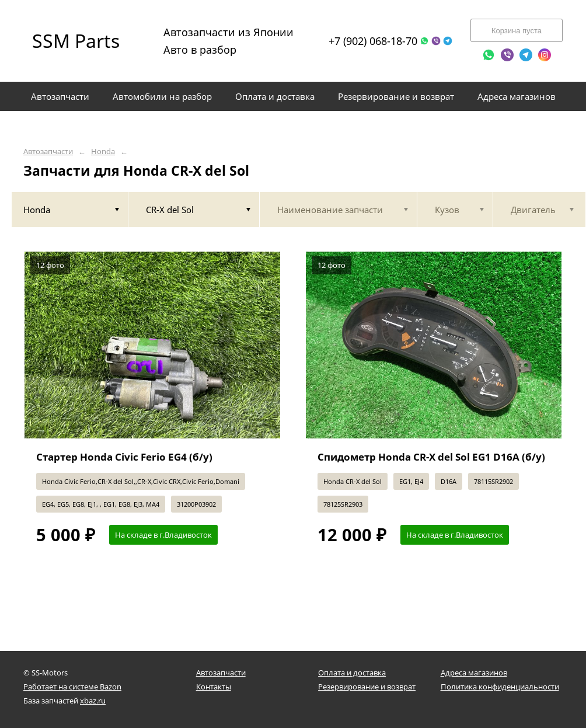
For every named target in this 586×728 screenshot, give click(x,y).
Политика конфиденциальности (500, 687)
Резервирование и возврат (367, 687)
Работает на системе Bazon (72, 687)
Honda (103, 151)
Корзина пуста (517, 31)
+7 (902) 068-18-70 (373, 41)
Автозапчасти (48, 151)
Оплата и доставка (352, 673)
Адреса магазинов (474, 673)
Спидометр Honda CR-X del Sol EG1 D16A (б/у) (431, 457)
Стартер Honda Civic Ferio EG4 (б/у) (124, 457)
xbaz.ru (93, 701)
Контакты (214, 687)
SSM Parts (76, 41)
